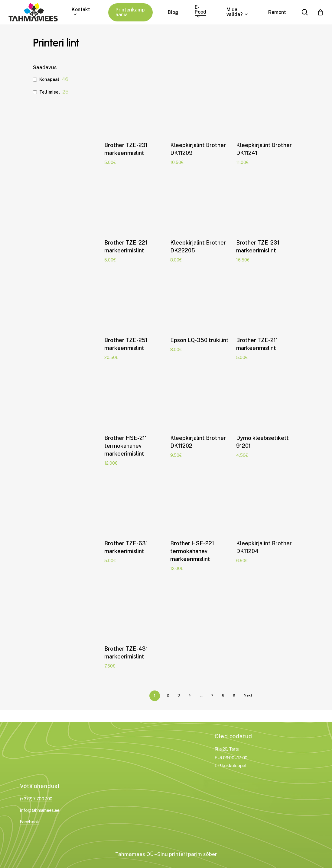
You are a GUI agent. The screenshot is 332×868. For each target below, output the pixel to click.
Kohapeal (49, 79)
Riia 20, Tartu (227, 749)
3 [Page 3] (179, 695)
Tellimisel (50, 92)
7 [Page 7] (212, 695)
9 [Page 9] (234, 695)
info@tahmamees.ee (40, 810)
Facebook (29, 822)
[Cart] (320, 12)
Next (248, 695)
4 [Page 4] (190, 695)
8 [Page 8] (223, 695)
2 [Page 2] (168, 695)
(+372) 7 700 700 (36, 799)
